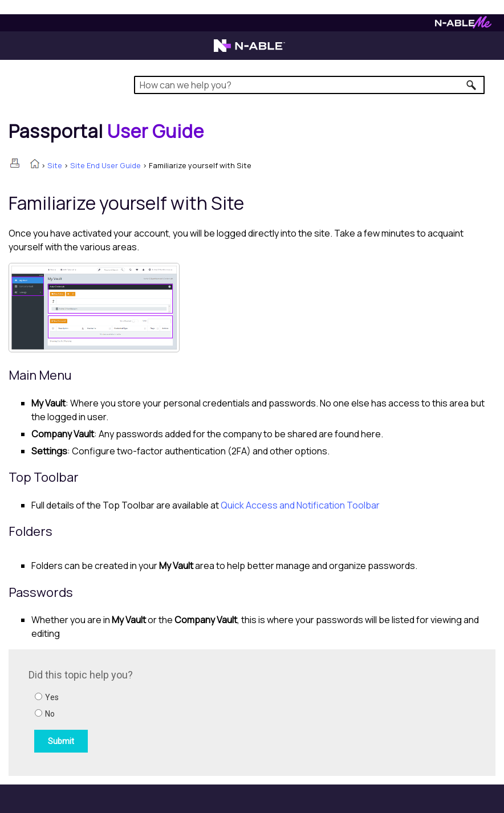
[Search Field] (309, 85)
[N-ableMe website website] (463, 25)
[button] (472, 85)
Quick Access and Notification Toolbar (300, 505)
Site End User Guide (105, 165)
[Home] (106, 131)
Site (55, 165)
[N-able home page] (249, 51)
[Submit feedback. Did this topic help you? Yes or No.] (182, 711)
